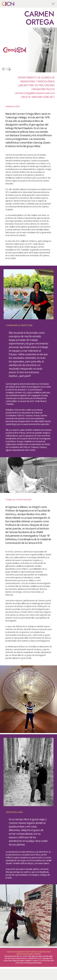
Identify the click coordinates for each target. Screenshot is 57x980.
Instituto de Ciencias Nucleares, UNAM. (27, 954)
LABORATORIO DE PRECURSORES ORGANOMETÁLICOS (36, 87)
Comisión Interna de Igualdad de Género (18, 952)
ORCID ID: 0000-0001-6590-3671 (37, 97)
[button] (53, 4)
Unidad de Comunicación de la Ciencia (40, 952)
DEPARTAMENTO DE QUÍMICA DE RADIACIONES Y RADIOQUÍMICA (36, 80)
